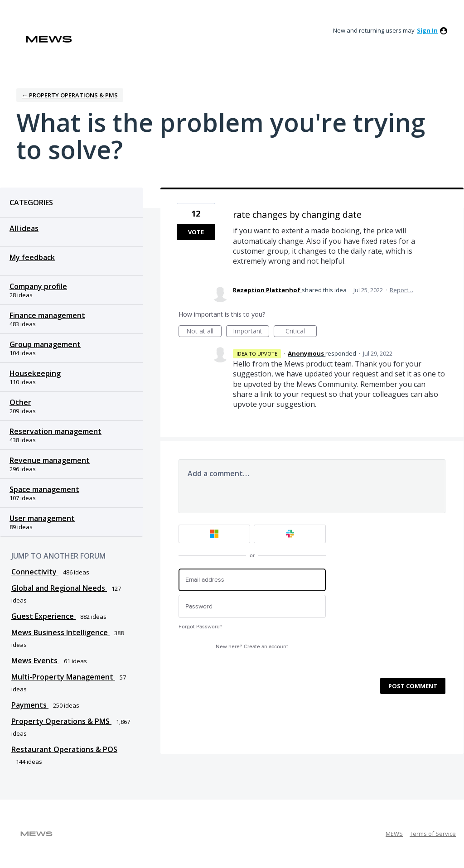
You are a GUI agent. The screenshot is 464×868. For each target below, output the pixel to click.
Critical (301, 332)
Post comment (413, 686)
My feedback (32, 257)
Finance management (47, 315)
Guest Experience (43, 616)
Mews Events (35, 661)
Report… (401, 290)
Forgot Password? (201, 627)
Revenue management (50, 460)
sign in (427, 30)
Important (251, 332)
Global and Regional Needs (59, 588)
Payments (30, 705)
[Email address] (252, 580)
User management (42, 518)
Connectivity (35, 572)
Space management (44, 489)
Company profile (38, 286)
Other (20, 402)
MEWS (394, 834)
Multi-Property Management (63, 677)
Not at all (204, 332)
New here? (252, 647)
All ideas (24, 228)
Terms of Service (433, 834)
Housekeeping (35, 373)
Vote (196, 232)
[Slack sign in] (290, 534)
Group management (45, 344)
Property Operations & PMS (61, 721)
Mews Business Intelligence (60, 632)
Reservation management (56, 431)
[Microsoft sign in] (215, 534)
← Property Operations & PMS (70, 95)
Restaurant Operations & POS (64, 749)
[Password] (252, 606)
